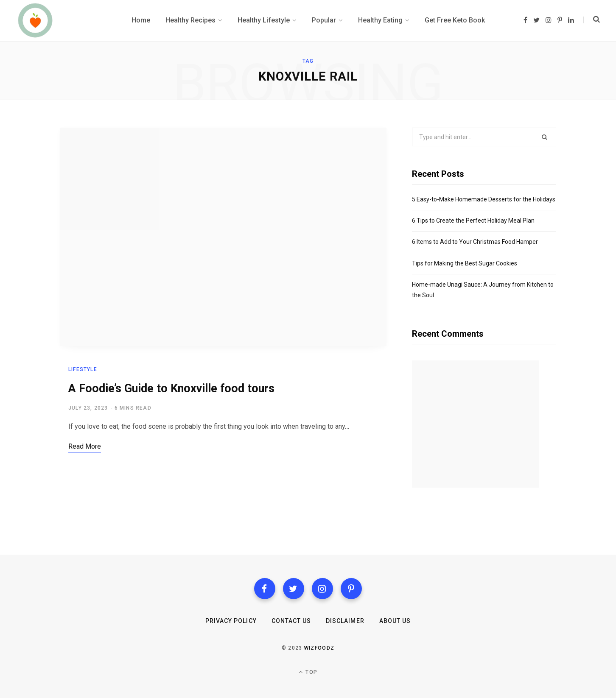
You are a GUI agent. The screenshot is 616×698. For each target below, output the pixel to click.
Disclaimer (345, 621)
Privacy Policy (231, 621)
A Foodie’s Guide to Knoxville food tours (171, 388)
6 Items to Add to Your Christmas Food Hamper (475, 242)
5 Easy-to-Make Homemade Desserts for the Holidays (484, 199)
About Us (395, 621)
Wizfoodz (319, 648)
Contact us (291, 621)
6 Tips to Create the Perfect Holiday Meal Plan (473, 221)
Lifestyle (83, 369)
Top (308, 672)
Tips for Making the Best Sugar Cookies (465, 263)
